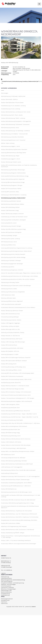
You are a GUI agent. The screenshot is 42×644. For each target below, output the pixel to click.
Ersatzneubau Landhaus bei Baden (10, 326)
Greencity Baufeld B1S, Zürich (9, 223)
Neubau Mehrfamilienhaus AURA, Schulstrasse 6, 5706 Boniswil (18, 530)
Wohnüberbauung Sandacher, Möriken (11, 320)
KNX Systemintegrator (7, 581)
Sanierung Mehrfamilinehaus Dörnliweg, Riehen (14, 153)
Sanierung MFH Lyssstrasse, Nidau (10, 192)
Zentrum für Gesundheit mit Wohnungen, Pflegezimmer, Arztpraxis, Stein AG (21, 273)
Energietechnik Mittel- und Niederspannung (13, 583)
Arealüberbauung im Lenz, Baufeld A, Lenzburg (13, 106)
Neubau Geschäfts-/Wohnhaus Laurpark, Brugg (13, 229)
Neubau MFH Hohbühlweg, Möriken (10, 207)
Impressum (4, 602)
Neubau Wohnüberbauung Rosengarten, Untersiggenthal (16, 121)
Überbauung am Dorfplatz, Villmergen (11, 261)
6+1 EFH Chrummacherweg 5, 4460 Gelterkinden (14, 448)
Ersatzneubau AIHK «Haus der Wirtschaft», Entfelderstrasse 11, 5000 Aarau (20, 423)
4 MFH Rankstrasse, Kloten (8, 295)
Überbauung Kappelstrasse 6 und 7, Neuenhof (13, 140)
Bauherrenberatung (6, 592)
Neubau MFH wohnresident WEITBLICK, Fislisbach (14, 361)
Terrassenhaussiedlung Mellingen (10, 317)
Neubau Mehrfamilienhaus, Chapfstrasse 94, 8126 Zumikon (17, 511)
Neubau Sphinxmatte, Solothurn (9, 99)
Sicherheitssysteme (6, 586)
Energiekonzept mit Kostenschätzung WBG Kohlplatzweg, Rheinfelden (19, 520)
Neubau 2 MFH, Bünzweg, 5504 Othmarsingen (13, 342)
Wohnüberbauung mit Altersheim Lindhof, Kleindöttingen (16, 286)
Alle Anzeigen (5, 93)
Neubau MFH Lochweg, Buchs (9, 364)
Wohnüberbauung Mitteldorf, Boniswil (11, 201)
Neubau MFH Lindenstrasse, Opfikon (11, 523)
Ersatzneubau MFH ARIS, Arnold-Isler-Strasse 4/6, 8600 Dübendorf (18, 500)
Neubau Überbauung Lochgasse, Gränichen (12, 214)
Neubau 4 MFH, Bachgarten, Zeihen (10, 404)
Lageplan (3, 573)
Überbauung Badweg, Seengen (9, 235)
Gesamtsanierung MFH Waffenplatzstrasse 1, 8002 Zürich (16, 486)
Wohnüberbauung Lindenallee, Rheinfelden (12, 137)
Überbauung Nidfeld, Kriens (8, 245)
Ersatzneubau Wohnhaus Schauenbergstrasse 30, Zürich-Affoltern (18, 307)
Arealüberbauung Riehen (8, 267)
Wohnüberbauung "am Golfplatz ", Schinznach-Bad (14, 134)
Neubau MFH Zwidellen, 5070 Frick (10, 351)
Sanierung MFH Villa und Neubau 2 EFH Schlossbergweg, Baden (18, 373)
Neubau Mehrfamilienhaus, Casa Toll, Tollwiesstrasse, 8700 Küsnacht (19, 514)
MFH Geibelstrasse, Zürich (8, 455)
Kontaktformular (5, 600)
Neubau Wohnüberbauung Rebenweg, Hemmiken (14, 461)
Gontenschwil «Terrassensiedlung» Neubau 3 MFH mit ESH (16, 379)
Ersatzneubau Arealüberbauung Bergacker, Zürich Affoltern (17, 483)
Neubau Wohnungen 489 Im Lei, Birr (11, 329)
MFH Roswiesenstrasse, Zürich (9, 242)
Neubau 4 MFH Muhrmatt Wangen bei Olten (13, 389)
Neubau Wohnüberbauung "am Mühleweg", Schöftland (15, 131)
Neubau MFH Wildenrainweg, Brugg (10, 433)
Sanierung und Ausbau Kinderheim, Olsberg (13, 332)
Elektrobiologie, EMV (6, 591)
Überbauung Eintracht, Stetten (9, 289)
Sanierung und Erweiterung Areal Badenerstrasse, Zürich (16, 395)
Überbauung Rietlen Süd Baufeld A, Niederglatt (13, 220)
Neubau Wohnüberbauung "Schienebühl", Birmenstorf (15, 124)
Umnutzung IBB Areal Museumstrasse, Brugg (13, 182)
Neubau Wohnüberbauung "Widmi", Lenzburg (13, 118)
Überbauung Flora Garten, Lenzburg (10, 239)
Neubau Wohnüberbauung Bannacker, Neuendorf (14, 149)
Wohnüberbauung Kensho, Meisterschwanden (13, 254)
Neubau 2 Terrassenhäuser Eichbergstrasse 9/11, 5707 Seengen (18, 398)
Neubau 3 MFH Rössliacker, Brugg (10, 210)
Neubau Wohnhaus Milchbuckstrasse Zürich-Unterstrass (16, 439)
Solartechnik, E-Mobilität (7, 587)
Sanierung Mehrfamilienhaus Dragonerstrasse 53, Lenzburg (17, 248)
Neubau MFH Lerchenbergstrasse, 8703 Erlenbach (14, 426)
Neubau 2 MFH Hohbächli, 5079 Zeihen (11, 442)
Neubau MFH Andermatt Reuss (9, 345)
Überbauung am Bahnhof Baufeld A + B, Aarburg (14, 195)
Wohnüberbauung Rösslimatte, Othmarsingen (13, 170)
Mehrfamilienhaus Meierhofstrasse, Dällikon (13, 204)
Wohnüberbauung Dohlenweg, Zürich (11, 436)
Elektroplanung (5, 577)
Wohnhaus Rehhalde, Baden (8, 298)
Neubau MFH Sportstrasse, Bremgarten (11, 232)
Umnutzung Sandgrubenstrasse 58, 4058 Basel (13, 458)
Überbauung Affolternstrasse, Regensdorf (12, 301)
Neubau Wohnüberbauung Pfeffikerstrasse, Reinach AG (15, 411)
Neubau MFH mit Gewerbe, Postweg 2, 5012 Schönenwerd (16, 392)
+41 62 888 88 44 (8, 570)
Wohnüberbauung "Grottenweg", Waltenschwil (13, 96)
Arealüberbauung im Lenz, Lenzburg (11, 109)
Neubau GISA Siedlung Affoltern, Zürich (11, 370)
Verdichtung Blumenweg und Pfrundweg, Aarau (13, 367)
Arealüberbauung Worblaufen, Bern (10, 408)
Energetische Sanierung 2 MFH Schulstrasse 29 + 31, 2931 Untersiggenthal (20, 476)
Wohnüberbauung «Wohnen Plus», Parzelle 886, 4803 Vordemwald (18, 470)
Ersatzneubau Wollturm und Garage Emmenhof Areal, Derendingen (19, 544)
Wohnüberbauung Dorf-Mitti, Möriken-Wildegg (13, 257)
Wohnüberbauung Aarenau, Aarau (10, 128)
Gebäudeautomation (6, 578)
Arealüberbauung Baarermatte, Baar (11, 429)
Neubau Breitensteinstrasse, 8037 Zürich (12, 339)
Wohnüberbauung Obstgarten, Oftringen (12, 185)
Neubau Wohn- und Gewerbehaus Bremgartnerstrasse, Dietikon (18, 451)
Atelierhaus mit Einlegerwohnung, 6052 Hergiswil (14, 526)
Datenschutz (4, 603)
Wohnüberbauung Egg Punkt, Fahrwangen (12, 264)
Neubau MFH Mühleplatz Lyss (9, 489)
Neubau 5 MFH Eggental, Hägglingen (11, 323)
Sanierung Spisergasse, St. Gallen (10, 354)
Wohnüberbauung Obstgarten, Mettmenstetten (13, 173)
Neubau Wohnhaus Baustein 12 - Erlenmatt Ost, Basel (15, 386)
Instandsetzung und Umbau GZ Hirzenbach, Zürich (14, 217)
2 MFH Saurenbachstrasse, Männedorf (11, 304)
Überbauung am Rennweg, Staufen (10, 282)
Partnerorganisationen (7, 599)
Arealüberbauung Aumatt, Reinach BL (11, 383)
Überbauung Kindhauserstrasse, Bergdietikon (13, 292)
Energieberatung (5, 594)
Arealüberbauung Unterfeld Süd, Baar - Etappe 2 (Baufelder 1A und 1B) (20, 417)
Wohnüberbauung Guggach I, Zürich (11, 146)
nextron (34, 607)
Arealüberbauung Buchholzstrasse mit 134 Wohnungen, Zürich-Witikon (20, 276)
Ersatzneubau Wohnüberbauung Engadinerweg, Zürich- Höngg (17, 503)
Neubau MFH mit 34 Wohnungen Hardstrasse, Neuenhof (16, 358)
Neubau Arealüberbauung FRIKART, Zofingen (13, 533)
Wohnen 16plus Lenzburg (8, 143)
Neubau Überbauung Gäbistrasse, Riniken (12, 311)
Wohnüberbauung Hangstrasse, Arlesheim (12, 270)
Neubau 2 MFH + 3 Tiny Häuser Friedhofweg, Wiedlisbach (16, 540)
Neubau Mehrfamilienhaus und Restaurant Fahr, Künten (16, 112)
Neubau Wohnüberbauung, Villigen (10, 156)
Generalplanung (5, 595)
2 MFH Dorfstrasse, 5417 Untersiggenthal (12, 467)
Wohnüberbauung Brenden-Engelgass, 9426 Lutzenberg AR (16, 401)
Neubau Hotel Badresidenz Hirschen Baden (12, 103)
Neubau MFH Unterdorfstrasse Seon (10, 314)
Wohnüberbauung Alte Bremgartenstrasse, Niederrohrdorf (16, 251)
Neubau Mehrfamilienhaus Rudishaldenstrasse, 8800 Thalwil (17, 464)
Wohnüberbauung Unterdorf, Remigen (11, 226)
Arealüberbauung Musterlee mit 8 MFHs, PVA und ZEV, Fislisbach (18, 279)
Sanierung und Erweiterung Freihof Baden (12, 420)
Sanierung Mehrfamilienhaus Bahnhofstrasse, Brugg (15, 176)
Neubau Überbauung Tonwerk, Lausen (11, 162)
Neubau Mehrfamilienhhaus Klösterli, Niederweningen (15, 480)
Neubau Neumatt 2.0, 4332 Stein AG (10, 336)
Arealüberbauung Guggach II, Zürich (11, 159)
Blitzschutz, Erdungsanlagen (8, 589)
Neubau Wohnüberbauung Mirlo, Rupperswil (13, 179)
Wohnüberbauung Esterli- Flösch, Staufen (12, 115)
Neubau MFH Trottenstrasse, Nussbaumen (12, 376)
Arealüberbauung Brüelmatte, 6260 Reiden (12, 348)
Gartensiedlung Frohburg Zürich (9, 473)
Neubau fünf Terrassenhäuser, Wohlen (11, 189)
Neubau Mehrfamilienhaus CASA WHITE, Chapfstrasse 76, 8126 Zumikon (20, 517)
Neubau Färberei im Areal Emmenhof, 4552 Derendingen (16, 445)
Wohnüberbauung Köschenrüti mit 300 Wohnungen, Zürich (16, 492)
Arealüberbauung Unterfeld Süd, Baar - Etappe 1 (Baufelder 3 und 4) (19, 414)
